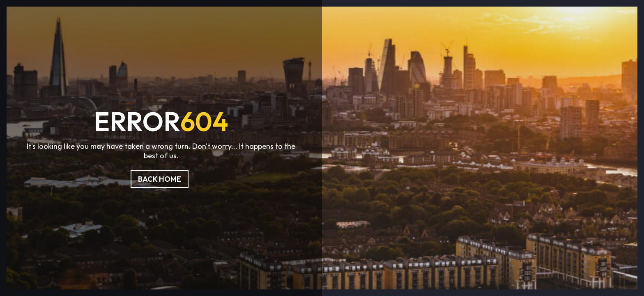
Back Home (160, 179)
